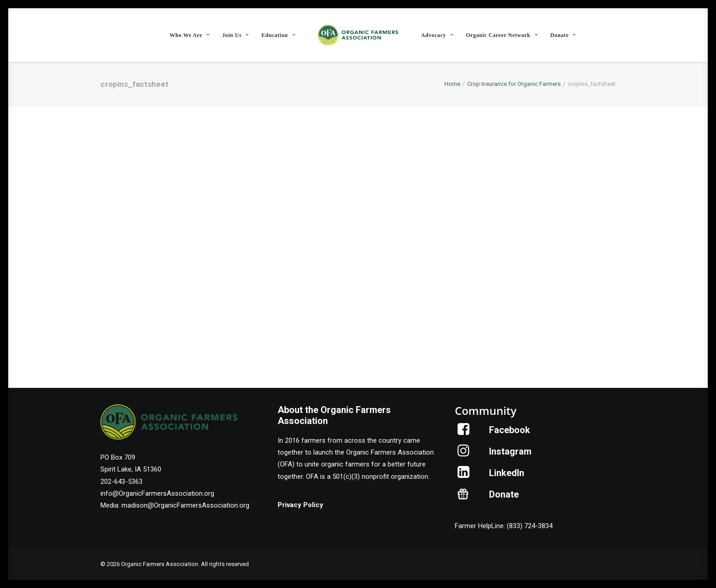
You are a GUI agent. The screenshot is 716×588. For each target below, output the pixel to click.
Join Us (235, 35)
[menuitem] (189, 35)
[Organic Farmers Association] (358, 35)
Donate (563, 35)
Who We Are (189, 35)
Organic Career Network (502, 35)
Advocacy (437, 35)
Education (279, 35)
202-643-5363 (121, 482)
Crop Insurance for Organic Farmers (514, 84)
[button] (464, 433)
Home (452, 84)
